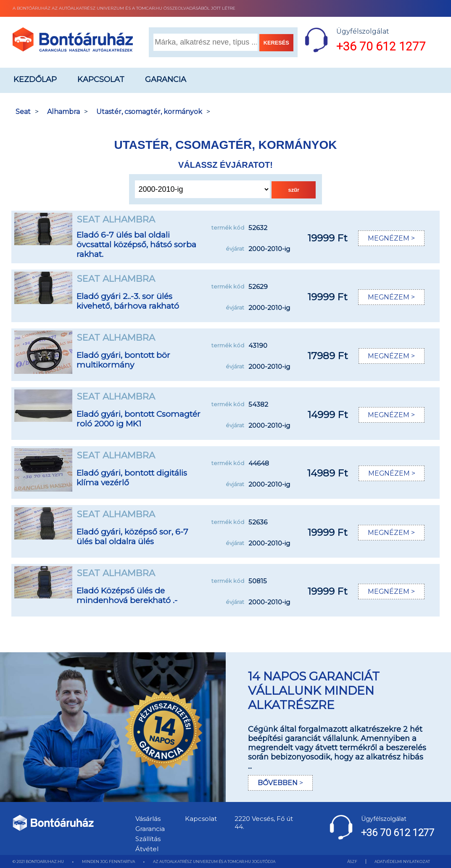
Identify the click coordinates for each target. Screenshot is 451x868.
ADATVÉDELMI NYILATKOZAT (402, 861)
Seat (23, 112)
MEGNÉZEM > (391, 238)
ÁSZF (352, 861)
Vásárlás (148, 819)
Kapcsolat (101, 79)
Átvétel (147, 849)
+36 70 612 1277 (381, 46)
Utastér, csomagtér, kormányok (149, 112)
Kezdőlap (35, 79)
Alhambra (63, 112)
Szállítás (148, 839)
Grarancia (150, 829)
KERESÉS (276, 43)
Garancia (166, 79)
